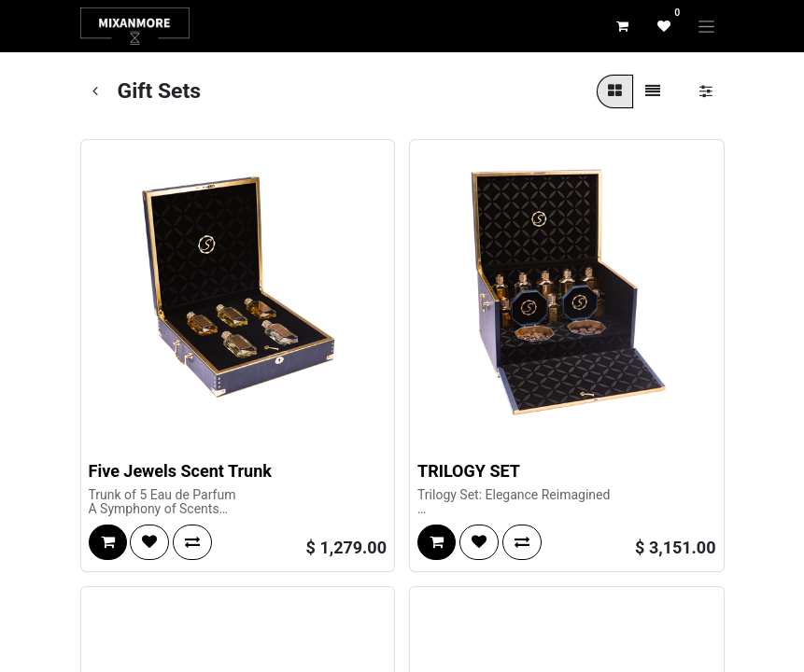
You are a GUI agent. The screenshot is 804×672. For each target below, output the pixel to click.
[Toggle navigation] (706, 26)
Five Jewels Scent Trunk (180, 471)
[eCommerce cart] (623, 26)
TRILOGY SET (469, 471)
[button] (108, 542)
